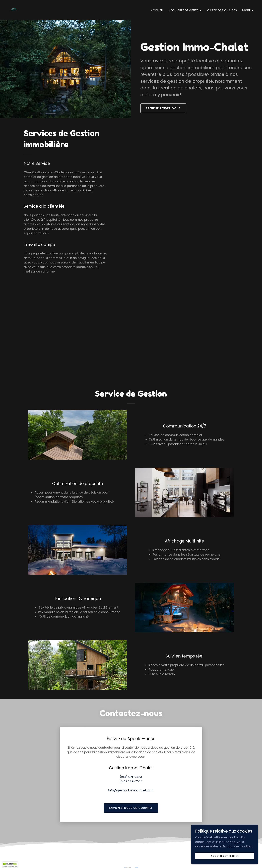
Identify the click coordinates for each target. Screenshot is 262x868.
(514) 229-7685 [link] (131, 764)
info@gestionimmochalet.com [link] (131, 773)
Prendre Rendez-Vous (163, 108)
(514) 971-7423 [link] (131, 759)
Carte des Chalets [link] (222, 10)
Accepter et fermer (225, 856)
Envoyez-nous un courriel (131, 790)
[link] (14, 10)
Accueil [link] (157, 10)
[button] (185, 10)
